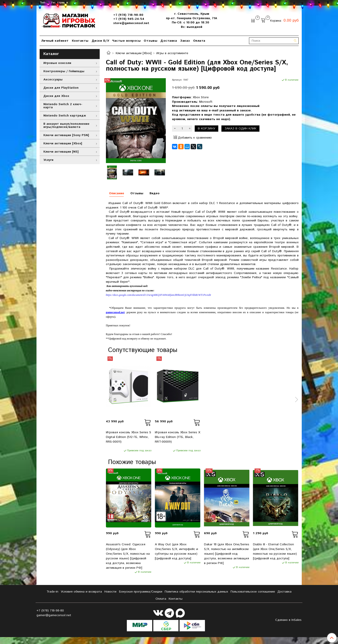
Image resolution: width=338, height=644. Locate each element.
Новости (110, 592)
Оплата (199, 41)
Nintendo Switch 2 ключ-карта (63, 106)
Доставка (169, 41)
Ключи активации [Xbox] (134, 53)
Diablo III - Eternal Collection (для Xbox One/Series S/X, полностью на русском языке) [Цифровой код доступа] (275, 551)
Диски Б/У (100, 41)
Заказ (185, 41)
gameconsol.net (115, 312)
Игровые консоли (57, 63)
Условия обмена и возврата (81, 592)
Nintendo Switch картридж (65, 116)
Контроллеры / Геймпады (64, 71)
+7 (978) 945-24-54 (129, 19)
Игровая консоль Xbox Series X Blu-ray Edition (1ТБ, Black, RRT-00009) (178, 437)
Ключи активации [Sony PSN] (66, 135)
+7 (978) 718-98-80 (128, 15)
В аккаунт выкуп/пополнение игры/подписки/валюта (66, 125)
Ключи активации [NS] (61, 152)
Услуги (48, 160)
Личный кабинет (55, 41)
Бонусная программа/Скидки (141, 592)
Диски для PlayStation (61, 88)
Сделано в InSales (288, 620)
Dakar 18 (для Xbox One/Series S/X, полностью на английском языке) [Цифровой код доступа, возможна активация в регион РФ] (227, 554)
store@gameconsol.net (131, 23)
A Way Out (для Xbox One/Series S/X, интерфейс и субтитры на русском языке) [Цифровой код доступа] (176, 551)
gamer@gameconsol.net (54, 615)
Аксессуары (53, 80)
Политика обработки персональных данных (196, 592)
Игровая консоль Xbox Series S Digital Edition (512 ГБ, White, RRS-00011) (129, 437)
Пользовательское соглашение (253, 592)
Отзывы (151, 41)
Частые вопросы (126, 41)
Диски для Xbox (56, 96)
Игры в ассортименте (172, 53)
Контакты (80, 41)
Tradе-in (52, 592)
